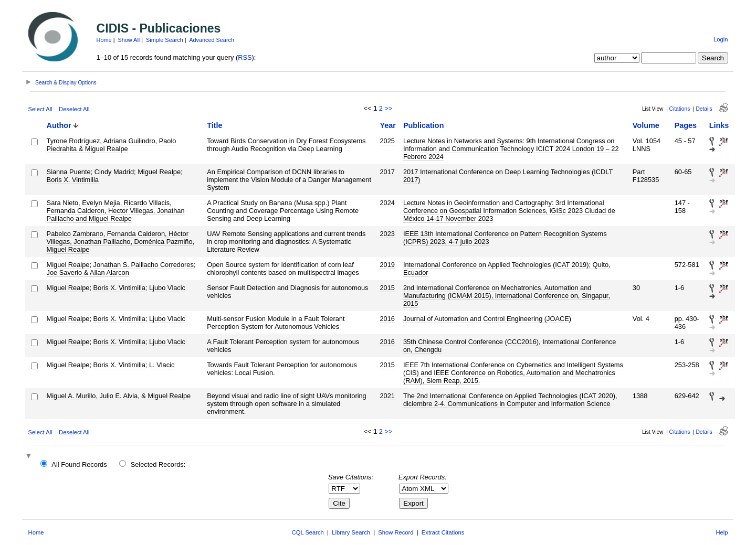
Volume (646, 125)
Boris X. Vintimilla (73, 180)
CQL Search (308, 532)
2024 (387, 203)
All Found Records (79, 464)
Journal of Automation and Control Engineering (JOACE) (487, 319)
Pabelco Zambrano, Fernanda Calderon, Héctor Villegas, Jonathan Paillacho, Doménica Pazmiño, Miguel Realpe (120, 242)
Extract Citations (443, 532)
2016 (387, 319)
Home (104, 40)
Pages (686, 125)
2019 (387, 265)
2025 (387, 141)
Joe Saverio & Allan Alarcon (88, 272)
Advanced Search (212, 40)
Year (387, 125)
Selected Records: (158, 464)
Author (59, 125)
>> (388, 108)
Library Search (351, 532)
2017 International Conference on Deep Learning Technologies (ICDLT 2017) (508, 176)
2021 (387, 396)
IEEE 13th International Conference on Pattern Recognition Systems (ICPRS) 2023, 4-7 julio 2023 (505, 238)
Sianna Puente (69, 172)
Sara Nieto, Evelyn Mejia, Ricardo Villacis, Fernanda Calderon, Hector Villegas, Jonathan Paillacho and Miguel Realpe (116, 211)
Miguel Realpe (159, 172)
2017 (387, 172)
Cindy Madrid (114, 172)
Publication (424, 125)
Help (722, 532)
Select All (40, 109)
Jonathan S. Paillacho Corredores (144, 265)
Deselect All (74, 109)
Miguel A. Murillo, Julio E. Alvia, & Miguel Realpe (119, 396)
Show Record (396, 532)
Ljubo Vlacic (167, 288)
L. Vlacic (162, 365)
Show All (129, 40)
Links (719, 125)
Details (704, 109)
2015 (387, 288)
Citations (680, 109)
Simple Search (165, 40)
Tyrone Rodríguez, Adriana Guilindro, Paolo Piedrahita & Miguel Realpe (112, 145)
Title (214, 125)
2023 (387, 234)
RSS (245, 57)
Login (721, 39)
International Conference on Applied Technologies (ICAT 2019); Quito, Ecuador (507, 269)
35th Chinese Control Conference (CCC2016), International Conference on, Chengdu (510, 346)
